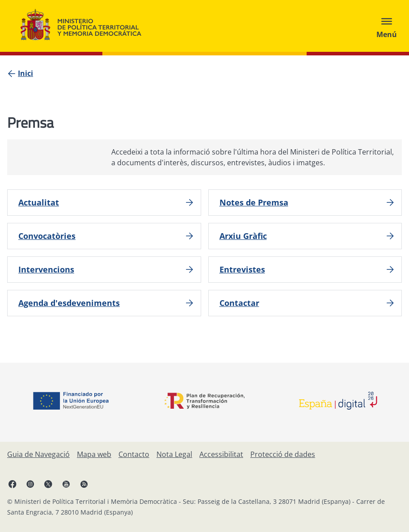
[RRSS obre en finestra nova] (84, 484)
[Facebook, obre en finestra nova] (13, 484)
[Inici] (25, 73)
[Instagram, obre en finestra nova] (30, 484)
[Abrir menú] (387, 26)
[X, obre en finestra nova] (48, 484)
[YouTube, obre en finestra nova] (66, 484)
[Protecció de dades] (283, 454)
